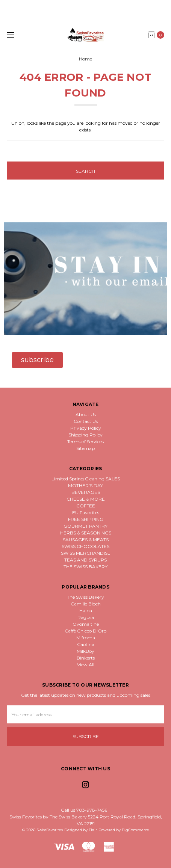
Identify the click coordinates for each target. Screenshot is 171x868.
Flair (93, 830)
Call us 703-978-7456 (84, 810)
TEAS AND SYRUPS (85, 560)
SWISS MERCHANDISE (86, 553)
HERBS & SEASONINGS (86, 533)
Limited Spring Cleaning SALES (86, 479)
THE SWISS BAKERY (85, 567)
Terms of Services (85, 442)
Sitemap (85, 448)
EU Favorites (86, 512)
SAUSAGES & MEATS (86, 540)
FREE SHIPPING (86, 519)
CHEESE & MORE (86, 499)
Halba (86, 611)
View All (86, 665)
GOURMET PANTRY (85, 526)
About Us (86, 414)
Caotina (86, 644)
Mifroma (86, 638)
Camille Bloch (86, 604)
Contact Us (86, 421)
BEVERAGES (86, 492)
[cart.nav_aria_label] (158, 35)
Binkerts (86, 658)
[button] (37, 360)
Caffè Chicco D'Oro (85, 631)
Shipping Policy (85, 435)
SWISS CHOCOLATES (85, 546)
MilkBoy (85, 651)
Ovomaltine (86, 624)
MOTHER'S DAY (85, 485)
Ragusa (86, 617)
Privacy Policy (86, 428)
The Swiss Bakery (85, 597)
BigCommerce (135, 830)
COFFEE (86, 506)
